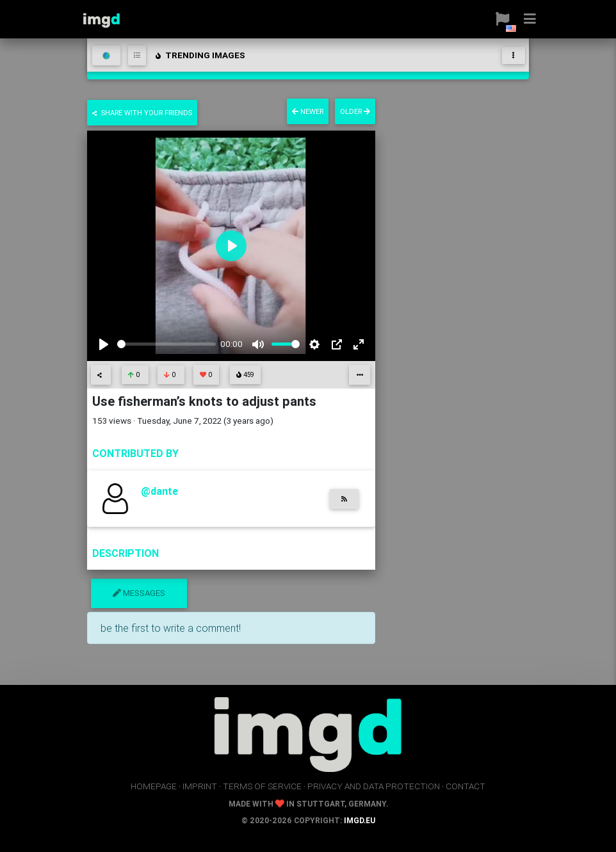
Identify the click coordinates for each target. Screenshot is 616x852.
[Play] (104, 344)
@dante (159, 491)
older (355, 111)
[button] (498, 19)
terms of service (262, 786)
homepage (154, 786)
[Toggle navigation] (514, 55)
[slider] (166, 344)
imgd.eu (360, 820)
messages (139, 593)
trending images (199, 55)
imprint (200, 786)
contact (466, 786)
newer (308, 111)
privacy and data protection (374, 786)
